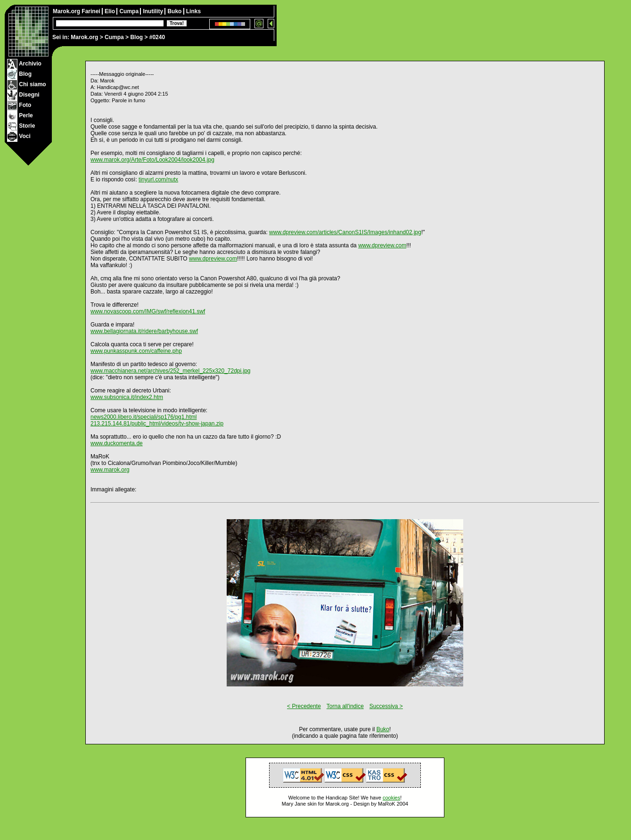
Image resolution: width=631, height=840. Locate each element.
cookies (391, 798)
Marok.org (84, 37)
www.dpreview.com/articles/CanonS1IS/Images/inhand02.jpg (345, 232)
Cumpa (114, 37)
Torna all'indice (345, 706)
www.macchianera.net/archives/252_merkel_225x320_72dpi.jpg (171, 371)
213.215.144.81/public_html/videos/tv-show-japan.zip (157, 424)
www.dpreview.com (382, 245)
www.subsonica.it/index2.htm (127, 397)
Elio (111, 11)
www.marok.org (110, 470)
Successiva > (386, 706)
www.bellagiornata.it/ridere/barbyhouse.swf (144, 331)
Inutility (154, 11)
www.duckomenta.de (117, 443)
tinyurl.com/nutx (158, 179)
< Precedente (304, 706)
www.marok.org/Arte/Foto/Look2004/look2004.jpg (152, 160)
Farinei (92, 11)
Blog (136, 37)
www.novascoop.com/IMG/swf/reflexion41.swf (148, 311)
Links (193, 11)
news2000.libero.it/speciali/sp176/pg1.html (143, 417)
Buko (175, 11)
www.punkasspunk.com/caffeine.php (136, 351)
